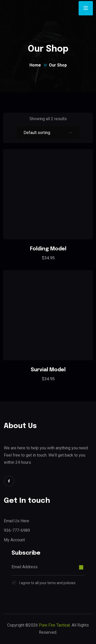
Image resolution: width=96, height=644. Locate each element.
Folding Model (48, 249)
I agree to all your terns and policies (47, 583)
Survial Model (48, 370)
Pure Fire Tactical (54, 625)
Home (35, 65)
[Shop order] (48, 133)
